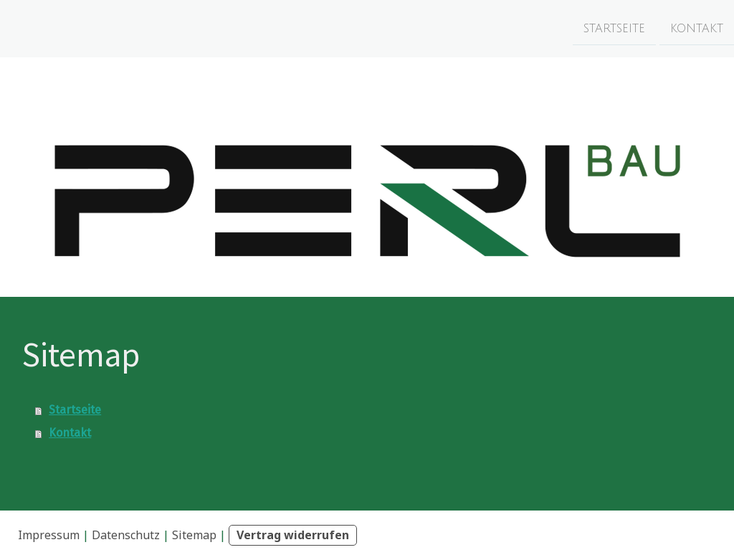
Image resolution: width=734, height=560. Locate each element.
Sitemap (194, 535)
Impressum (49, 535)
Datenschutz (126, 535)
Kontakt (697, 28)
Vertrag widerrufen (293, 535)
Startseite (614, 28)
